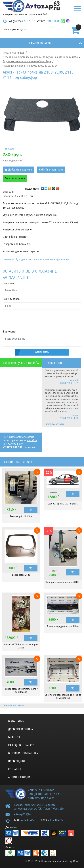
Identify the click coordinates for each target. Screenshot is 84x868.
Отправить (42, 352)
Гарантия (14, 737)
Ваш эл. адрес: (11, 299)
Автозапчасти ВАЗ (13, 53)
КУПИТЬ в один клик (51, 170)
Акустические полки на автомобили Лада (27, 61)
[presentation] (30, 319)
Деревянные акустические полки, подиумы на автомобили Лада (40, 57)
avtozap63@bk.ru (24, 814)
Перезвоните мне (15, 179)
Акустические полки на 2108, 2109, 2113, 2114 (30, 66)
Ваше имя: (9, 283)
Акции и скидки (19, 777)
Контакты (15, 769)
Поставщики (16, 761)
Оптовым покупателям (23, 753)
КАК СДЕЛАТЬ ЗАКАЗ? (21, 745)
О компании (16, 721)
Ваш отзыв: (10, 332)
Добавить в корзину (20, 170)
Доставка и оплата (21, 729)
